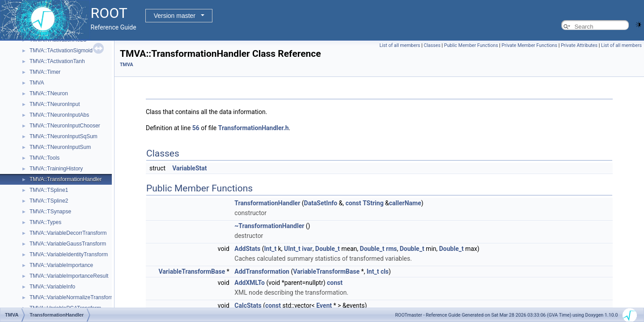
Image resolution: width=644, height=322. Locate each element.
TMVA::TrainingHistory (56, 169)
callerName (405, 203)
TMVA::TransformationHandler (66, 179)
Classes (432, 45)
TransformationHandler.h (254, 128)
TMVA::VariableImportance (61, 265)
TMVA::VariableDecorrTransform (68, 233)
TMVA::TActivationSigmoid (61, 51)
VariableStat (189, 168)
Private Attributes (579, 45)
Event (324, 305)
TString (373, 203)
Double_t (328, 249)
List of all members (400, 45)
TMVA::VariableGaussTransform (68, 244)
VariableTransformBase (192, 271)
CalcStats (248, 305)
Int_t (271, 249)
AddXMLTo (250, 283)
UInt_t (292, 249)
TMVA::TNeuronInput (55, 104)
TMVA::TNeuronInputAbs (59, 115)
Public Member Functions (471, 45)
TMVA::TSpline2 (49, 201)
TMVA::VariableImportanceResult (69, 276)
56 (196, 128)
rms (391, 249)
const (354, 203)
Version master (175, 16)
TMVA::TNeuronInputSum (60, 147)
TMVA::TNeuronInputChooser (65, 126)
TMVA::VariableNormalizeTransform (72, 297)
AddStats (247, 249)
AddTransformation (262, 271)
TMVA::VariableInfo (52, 287)
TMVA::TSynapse (50, 212)
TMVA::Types (45, 222)
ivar (307, 249)
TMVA (37, 83)
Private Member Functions (530, 45)
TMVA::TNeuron (49, 93)
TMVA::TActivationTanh (57, 61)
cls (385, 271)
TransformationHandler (267, 203)
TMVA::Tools (44, 158)
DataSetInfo (321, 203)
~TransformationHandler (269, 226)
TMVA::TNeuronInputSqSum (64, 136)
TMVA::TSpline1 (49, 190)
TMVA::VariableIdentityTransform (69, 254)
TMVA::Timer (45, 72)
